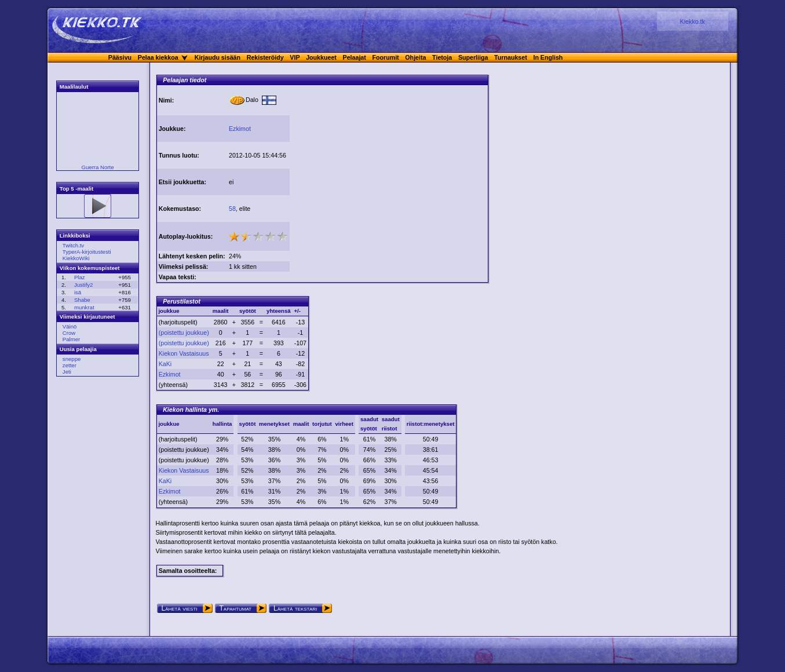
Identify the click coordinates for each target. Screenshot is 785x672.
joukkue (169, 424)
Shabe (82, 300)
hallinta (222, 424)
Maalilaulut (74, 87)
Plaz (80, 277)
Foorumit (386, 57)
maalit (301, 424)
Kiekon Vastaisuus (184, 353)
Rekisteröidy (265, 57)
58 (232, 209)
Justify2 (84, 285)
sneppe (72, 359)
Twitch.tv (73, 245)
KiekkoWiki (76, 258)
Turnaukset (511, 57)
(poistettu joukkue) (184, 333)
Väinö (70, 326)
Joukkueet (321, 57)
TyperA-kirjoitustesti (87, 252)
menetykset (274, 424)
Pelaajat (355, 57)
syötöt (248, 424)
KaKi (165, 364)
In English (548, 57)
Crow (69, 333)
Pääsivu (120, 57)
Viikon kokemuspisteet (90, 268)
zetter (70, 365)
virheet (344, 424)
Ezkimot (240, 129)
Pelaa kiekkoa (158, 57)
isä (78, 292)
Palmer (71, 339)
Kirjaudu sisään (218, 57)
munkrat (84, 307)
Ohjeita (415, 57)
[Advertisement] (389, 167)
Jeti (67, 372)
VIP (295, 57)
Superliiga (473, 57)
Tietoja (442, 57)
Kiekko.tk (693, 21)
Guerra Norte (98, 167)
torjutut (322, 424)
